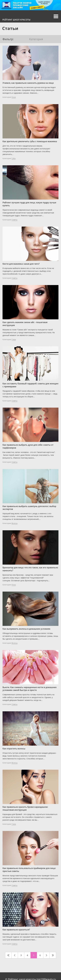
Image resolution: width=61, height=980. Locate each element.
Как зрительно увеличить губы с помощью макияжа (30, 141)
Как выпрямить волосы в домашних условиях (26, 629)
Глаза (14, 339)
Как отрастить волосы (14, 749)
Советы (14, 220)
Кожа (14, 97)
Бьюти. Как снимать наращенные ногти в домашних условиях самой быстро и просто (30, 689)
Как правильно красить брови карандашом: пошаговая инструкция (25, 808)
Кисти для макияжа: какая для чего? (21, 264)
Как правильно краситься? (16, 930)
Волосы (15, 523)
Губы (14, 158)
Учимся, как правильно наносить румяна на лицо (28, 83)
